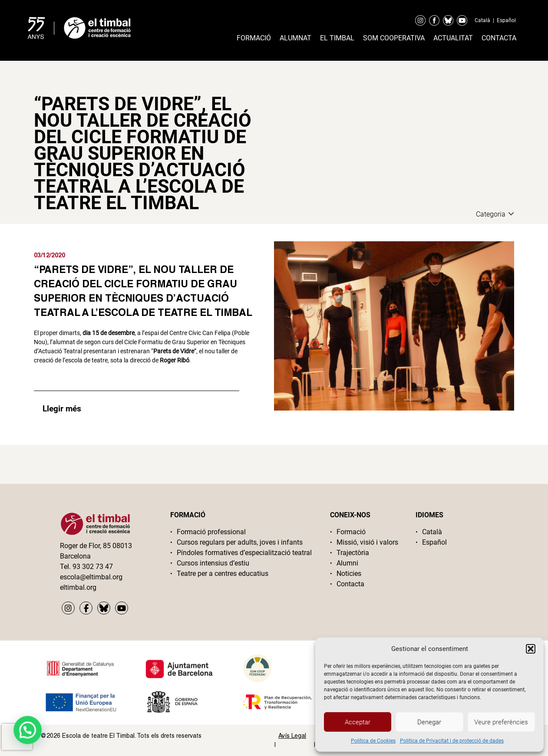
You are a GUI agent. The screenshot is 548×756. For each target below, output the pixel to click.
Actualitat (453, 38)
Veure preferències (501, 722)
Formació (254, 38)
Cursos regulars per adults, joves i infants (240, 542)
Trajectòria (353, 553)
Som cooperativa (394, 38)
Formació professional (211, 532)
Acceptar (358, 722)
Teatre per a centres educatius (223, 574)
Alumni (347, 563)
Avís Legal (292, 736)
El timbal (337, 38)
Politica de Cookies (373, 741)
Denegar (429, 722)
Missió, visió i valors (367, 542)
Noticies (349, 574)
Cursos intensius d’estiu (213, 563)
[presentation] (17, 737)
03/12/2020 (50, 255)
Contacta (499, 38)
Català (482, 20)
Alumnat (295, 38)
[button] (531, 649)
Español (506, 20)
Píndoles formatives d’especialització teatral (244, 553)
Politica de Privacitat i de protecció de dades (452, 741)
